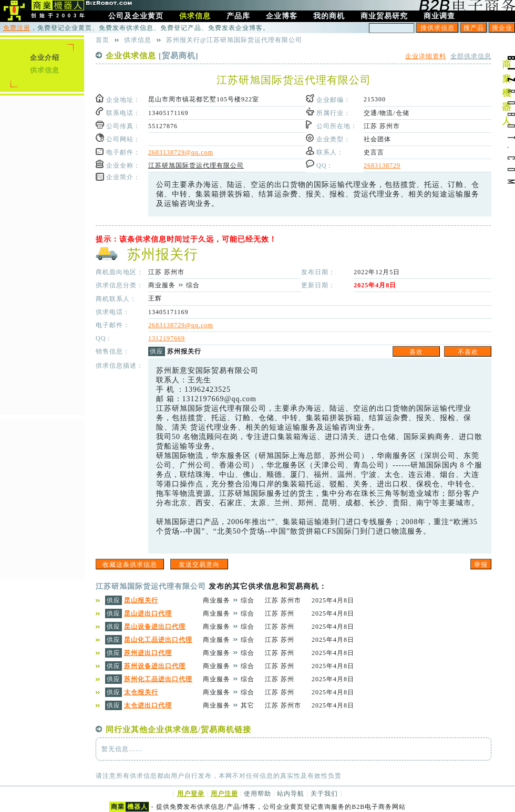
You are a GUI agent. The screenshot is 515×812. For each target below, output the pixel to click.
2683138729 (382, 165)
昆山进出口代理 (148, 613)
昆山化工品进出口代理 (158, 640)
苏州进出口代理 (148, 653)
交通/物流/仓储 (387, 113)
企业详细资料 (426, 56)
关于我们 (324, 794)
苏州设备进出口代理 (155, 666)
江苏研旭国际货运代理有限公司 (196, 165)
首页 (102, 40)
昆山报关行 (141, 600)
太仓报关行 (141, 692)
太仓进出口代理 (148, 705)
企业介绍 (45, 58)
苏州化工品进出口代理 (158, 679)
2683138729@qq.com (181, 152)
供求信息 (45, 70)
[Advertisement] (42, 255)
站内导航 (291, 794)
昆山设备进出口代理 (155, 627)
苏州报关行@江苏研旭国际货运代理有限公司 (234, 40)
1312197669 (167, 338)
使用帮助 (257, 794)
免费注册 (17, 28)
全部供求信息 (471, 56)
